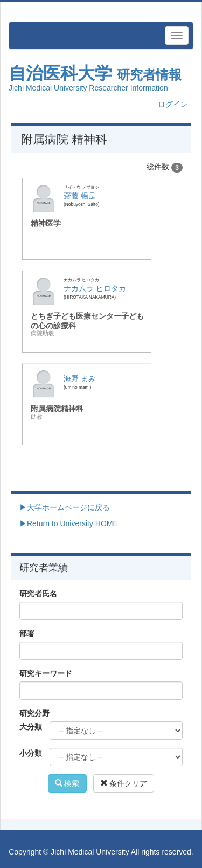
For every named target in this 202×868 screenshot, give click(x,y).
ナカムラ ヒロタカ (95, 288)
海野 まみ (80, 378)
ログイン (173, 104)
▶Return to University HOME (69, 523)
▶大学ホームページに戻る (65, 507)
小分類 (30, 753)
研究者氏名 (38, 594)
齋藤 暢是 (80, 196)
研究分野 (34, 713)
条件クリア (124, 783)
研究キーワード (46, 673)
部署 (27, 633)
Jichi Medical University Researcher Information (88, 88)
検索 (67, 783)
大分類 (30, 727)
